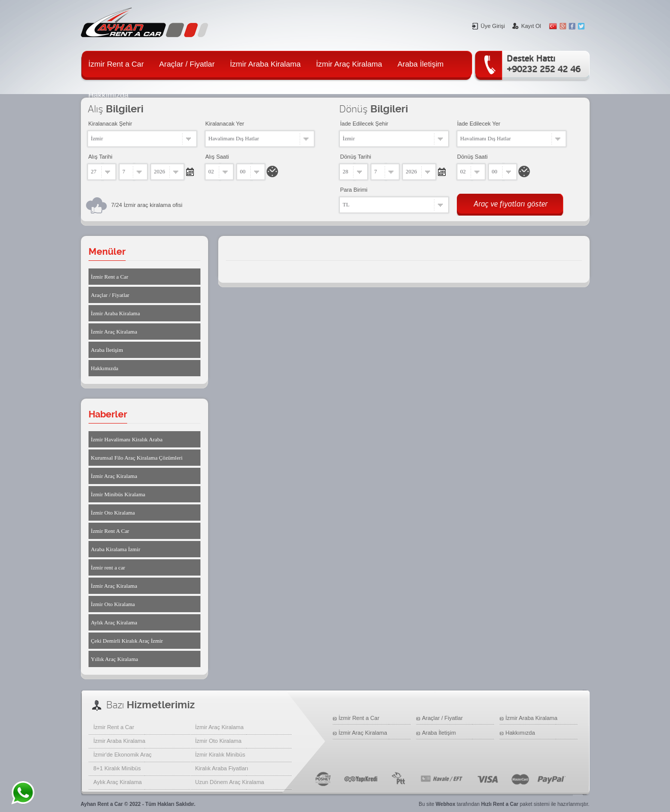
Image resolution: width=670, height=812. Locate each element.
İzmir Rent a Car (116, 64)
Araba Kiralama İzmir (116, 549)
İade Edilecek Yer (479, 124)
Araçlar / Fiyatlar (187, 64)
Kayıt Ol (527, 26)
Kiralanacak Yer (225, 124)
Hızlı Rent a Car (500, 804)
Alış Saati (217, 157)
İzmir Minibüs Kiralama (118, 494)
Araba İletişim (420, 64)
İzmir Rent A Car (110, 531)
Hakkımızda (105, 368)
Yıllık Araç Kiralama (115, 659)
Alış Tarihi (100, 157)
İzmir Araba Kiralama (265, 64)
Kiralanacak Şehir (110, 124)
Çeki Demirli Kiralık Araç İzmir (127, 641)
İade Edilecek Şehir (365, 124)
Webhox (445, 804)
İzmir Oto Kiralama (113, 513)
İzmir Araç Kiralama (349, 64)
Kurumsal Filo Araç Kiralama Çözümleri (137, 458)
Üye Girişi (489, 26)
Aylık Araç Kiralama (114, 622)
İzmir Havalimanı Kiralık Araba (127, 439)
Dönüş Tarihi (356, 157)
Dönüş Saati (473, 157)
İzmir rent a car (108, 567)
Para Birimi (354, 190)
